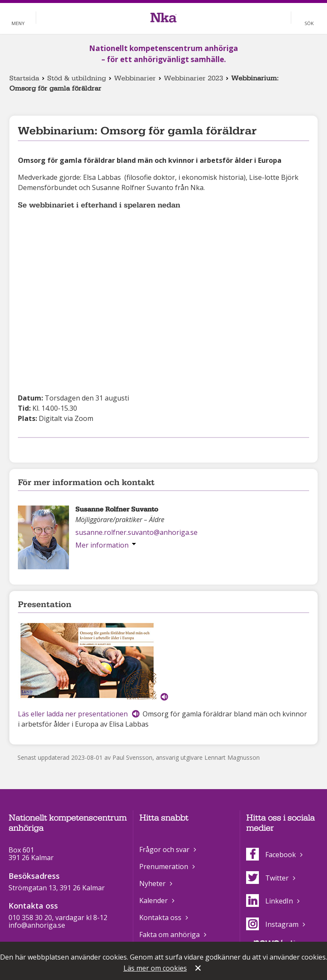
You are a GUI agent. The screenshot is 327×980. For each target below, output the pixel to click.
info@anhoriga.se (37, 925)
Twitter (267, 878)
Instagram (272, 924)
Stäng (199, 969)
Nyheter (152, 883)
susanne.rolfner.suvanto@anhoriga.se (136, 532)
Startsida (24, 78)
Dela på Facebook (23, 449)
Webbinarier (135, 78)
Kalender (153, 900)
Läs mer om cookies (155, 968)
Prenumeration (164, 866)
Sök (309, 23)
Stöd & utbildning (77, 78)
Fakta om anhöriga (169, 935)
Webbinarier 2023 (194, 78)
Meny (18, 23)
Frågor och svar (164, 849)
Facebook (271, 855)
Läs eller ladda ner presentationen (73, 714)
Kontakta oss (160, 918)
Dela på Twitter (37, 449)
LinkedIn (270, 901)
